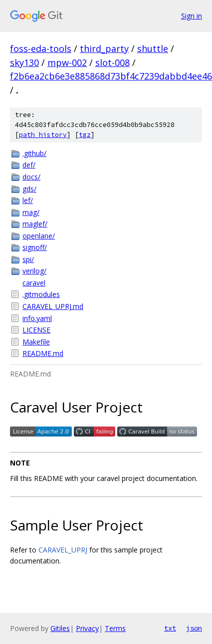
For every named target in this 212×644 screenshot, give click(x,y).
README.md (43, 353)
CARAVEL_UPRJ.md (53, 306)
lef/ (28, 200)
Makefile (36, 342)
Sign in (192, 16)
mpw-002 (67, 62)
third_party (104, 48)
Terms (115, 628)
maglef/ (35, 224)
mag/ (31, 212)
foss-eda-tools (41, 48)
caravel (34, 283)
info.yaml (37, 318)
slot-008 (112, 62)
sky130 (24, 62)
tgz (85, 135)
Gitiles (60, 628)
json (194, 628)
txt (170, 628)
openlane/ (39, 236)
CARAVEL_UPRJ (63, 550)
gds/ (29, 189)
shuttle (153, 48)
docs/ (31, 177)
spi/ (28, 259)
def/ (29, 165)
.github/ (34, 153)
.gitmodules (41, 294)
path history (43, 135)
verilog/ (34, 271)
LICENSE (36, 330)
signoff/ (35, 247)
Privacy (87, 628)
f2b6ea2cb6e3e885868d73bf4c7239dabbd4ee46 (111, 76)
